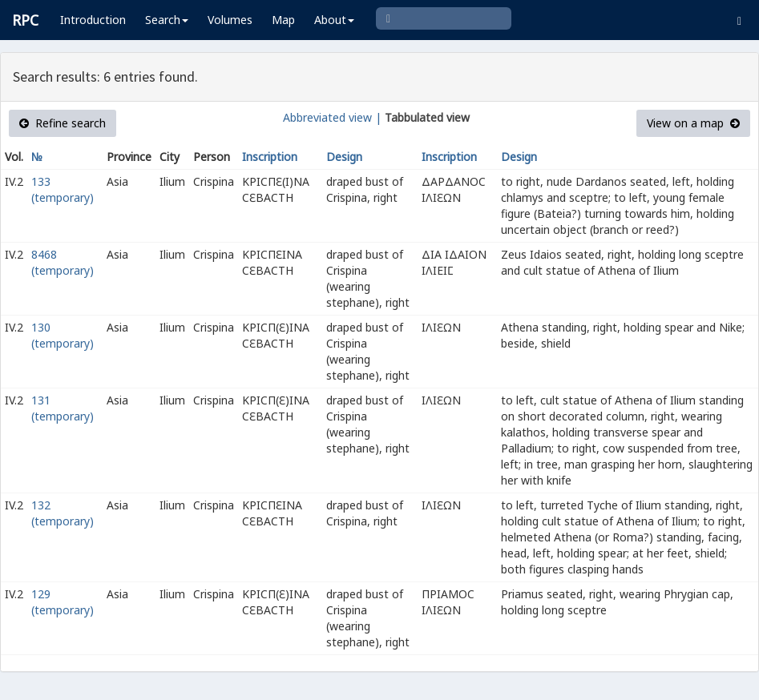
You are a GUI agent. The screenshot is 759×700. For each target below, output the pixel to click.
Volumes (230, 20)
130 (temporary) (63, 335)
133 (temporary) (63, 189)
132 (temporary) (63, 513)
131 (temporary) (63, 408)
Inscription (270, 157)
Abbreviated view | (332, 117)
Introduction (93, 20)
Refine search (63, 123)
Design (344, 157)
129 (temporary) (63, 602)
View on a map (693, 123)
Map (283, 20)
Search (167, 20)
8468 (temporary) (63, 262)
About (334, 20)
